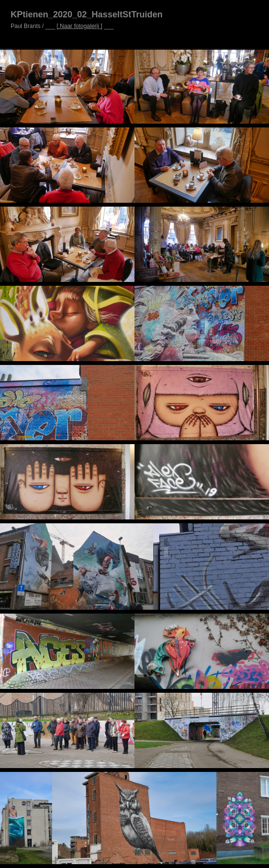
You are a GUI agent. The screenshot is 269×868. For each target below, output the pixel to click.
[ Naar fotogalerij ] (79, 26)
